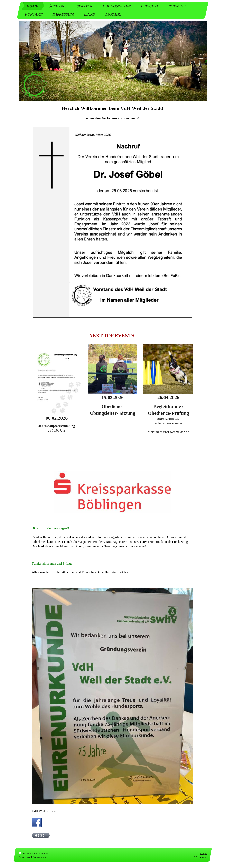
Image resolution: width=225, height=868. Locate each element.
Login (203, 853)
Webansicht (200, 857)
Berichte (123, 572)
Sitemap (44, 854)
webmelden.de (180, 432)
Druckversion (28, 854)
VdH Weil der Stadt (45, 811)
